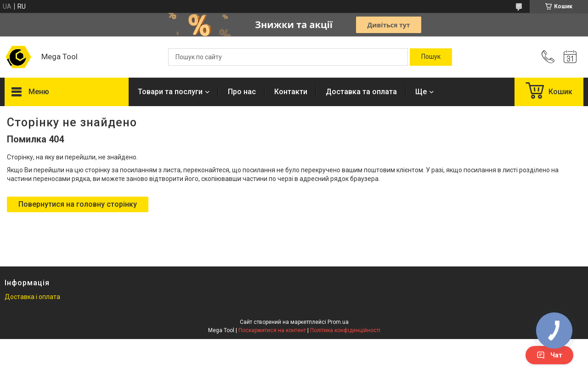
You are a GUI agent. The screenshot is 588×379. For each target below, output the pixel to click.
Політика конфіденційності (345, 330)
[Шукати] (431, 57)
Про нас (242, 92)
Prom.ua (338, 322)
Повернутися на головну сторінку (78, 204)
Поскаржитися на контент (272, 330)
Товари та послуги (170, 92)
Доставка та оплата (361, 92)
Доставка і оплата (32, 297)
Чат (549, 355)
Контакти (291, 92)
